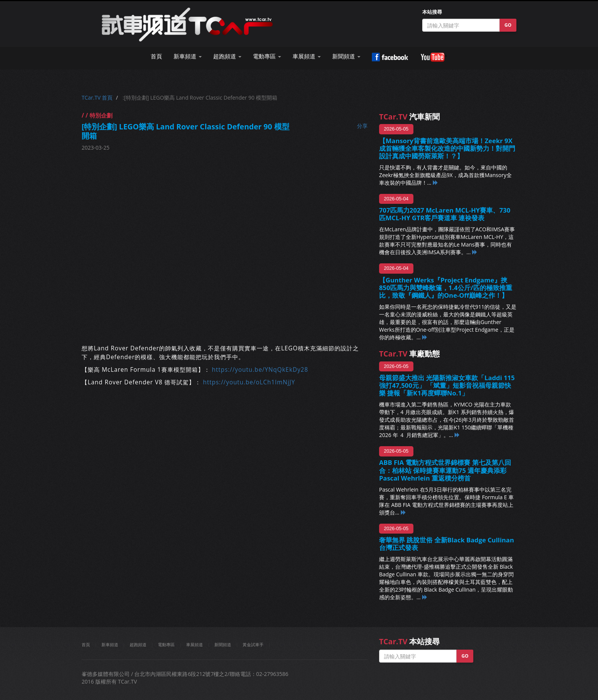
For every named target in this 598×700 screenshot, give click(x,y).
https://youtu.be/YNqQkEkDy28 (260, 370)
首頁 (156, 56)
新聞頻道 (223, 644)
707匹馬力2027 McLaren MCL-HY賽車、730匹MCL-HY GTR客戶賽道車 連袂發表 (445, 214)
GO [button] (508, 25)
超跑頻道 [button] (227, 56)
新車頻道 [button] (188, 56)
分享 (362, 126)
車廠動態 (409, 354)
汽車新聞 (409, 117)
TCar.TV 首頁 (97, 98)
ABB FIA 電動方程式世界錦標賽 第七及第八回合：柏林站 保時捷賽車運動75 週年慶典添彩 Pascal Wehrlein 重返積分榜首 (446, 470)
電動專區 (166, 644)
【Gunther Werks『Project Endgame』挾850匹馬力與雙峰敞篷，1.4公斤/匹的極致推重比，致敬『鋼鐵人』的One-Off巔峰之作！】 (446, 288)
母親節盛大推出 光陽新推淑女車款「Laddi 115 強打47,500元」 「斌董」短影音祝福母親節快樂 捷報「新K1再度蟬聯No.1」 (447, 385)
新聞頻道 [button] (346, 56)
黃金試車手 (253, 644)
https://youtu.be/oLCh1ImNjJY (249, 382)
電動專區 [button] (267, 56)
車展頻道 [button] (307, 56)
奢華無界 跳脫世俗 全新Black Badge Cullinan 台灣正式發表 (447, 544)
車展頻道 (195, 644)
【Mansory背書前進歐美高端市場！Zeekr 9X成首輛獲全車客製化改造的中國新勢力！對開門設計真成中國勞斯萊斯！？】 (447, 148)
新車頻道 (110, 644)
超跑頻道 (138, 644)
